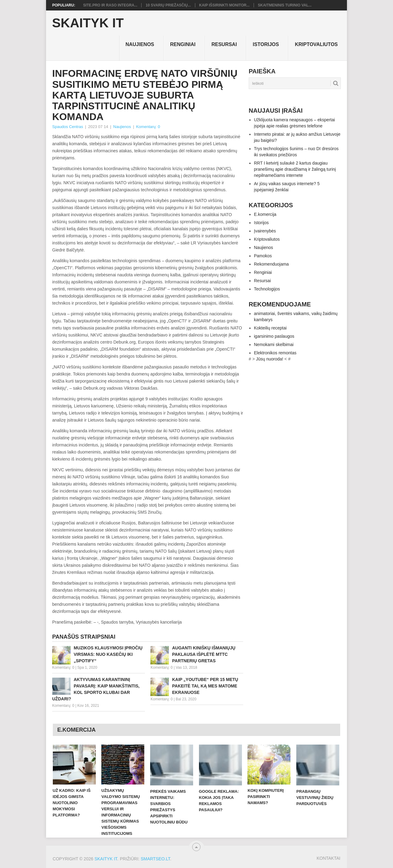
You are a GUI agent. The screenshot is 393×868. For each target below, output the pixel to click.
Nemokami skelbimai (274, 344)
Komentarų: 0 (148, 127)
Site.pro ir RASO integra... (110, 5)
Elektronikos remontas (275, 353)
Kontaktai (328, 858)
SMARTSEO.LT (155, 859)
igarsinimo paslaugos (274, 336)
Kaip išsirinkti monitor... (224, 5)
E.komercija (265, 214)
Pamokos (263, 256)
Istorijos (266, 44)
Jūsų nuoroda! (270, 359)
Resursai (224, 44)
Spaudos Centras (68, 127)
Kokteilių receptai (270, 328)
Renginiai (183, 44)
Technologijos (267, 289)
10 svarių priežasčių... (168, 5)
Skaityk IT (88, 23)
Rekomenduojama (271, 264)
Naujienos (140, 44)
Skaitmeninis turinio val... (285, 5)
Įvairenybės (265, 231)
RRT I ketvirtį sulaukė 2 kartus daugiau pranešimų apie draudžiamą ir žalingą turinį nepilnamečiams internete (295, 169)
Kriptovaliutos (316, 44)
